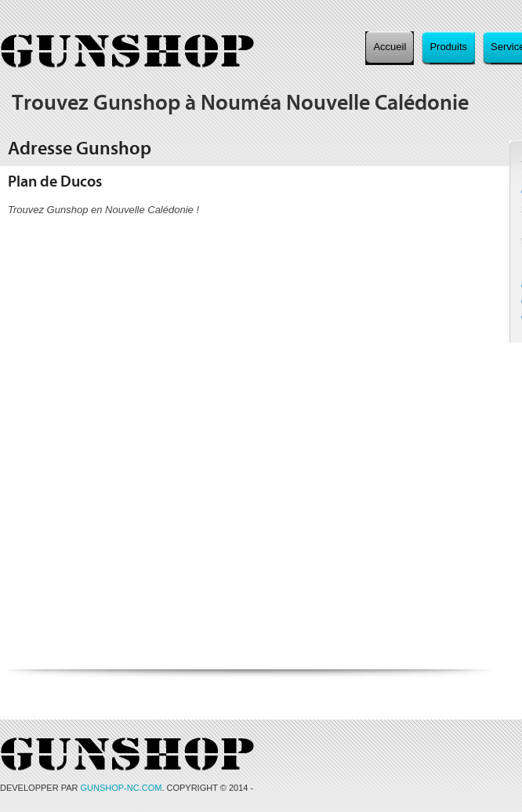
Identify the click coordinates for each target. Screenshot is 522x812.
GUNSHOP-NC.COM (121, 788)
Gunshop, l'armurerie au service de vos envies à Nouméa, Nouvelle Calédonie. (127, 52)
